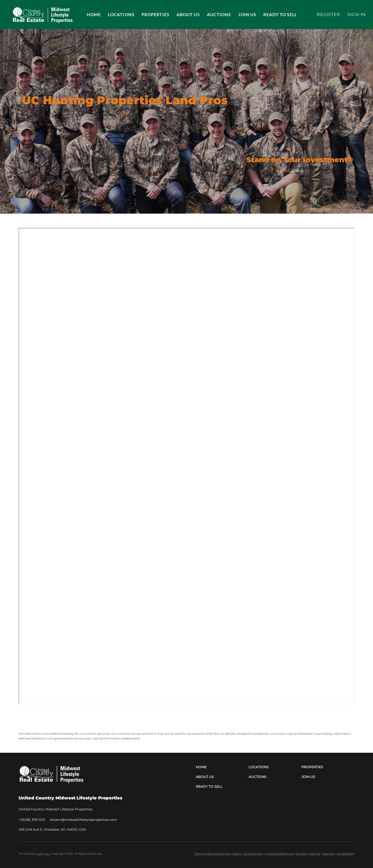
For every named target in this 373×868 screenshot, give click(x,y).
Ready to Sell (280, 15)
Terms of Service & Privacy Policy (218, 854)
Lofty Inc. (43, 854)
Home (94, 15)
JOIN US (247, 15)
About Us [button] (188, 15)
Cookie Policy (253, 854)
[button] (42, 15)
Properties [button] (155, 15)
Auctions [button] (219, 15)
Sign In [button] (357, 15)
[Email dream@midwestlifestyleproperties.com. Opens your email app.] (83, 820)
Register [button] (328, 15)
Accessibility (346, 854)
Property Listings (308, 854)
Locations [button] (121, 15)
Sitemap (329, 854)
